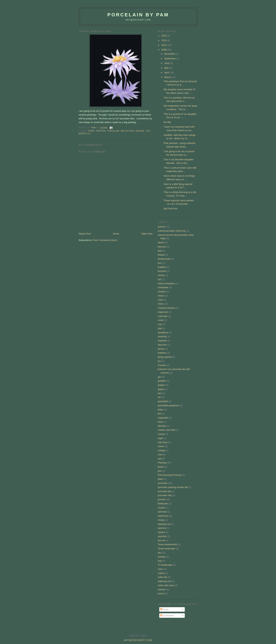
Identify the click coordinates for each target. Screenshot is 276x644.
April (167, 73)
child (160, 300)
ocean (161, 446)
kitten (161, 410)
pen (160, 471)
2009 (164, 50)
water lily (85, 134)
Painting (101, 131)
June (167, 63)
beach (161, 242)
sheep (161, 520)
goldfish (162, 381)
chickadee (163, 287)
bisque (161, 255)
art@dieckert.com (138, 20)
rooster (161, 508)
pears (161, 467)
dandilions (163, 333)
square (140, 131)
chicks (161, 296)
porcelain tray (165, 495)
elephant (162, 341)
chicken (162, 292)
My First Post (170, 209)
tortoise (162, 557)
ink (159, 397)
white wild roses (166, 585)
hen (160, 393)
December (170, 54)
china (91, 131)
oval (160, 455)
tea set (161, 540)
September (170, 58)
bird (160, 251)
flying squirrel (165, 357)
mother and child (166, 430)
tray (160, 561)
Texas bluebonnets (168, 544)
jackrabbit (163, 401)
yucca (161, 593)
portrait (161, 499)
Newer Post (85, 234)
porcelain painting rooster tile (173, 487)
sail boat (162, 512)
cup (160, 324)
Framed (162, 365)
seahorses (163, 516)
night (160, 438)
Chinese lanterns (167, 308)
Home (116, 234)
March (168, 77)
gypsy (161, 389)
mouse (161, 434)
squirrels (162, 536)
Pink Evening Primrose (170, 475)
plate (160, 479)
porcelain (113, 131)
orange (161, 450)
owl (160, 459)
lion (160, 414)
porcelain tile (164, 491)
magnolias (163, 418)
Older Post (147, 234)
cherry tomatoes (166, 283)
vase (160, 569)
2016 (164, 40)
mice (160, 422)
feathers (162, 353)
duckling (162, 336)
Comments (167, 616)
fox (159, 361)
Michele (162, 426)
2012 (164, 45)
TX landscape (165, 565)
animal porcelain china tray (172, 231)
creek (161, 320)
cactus (161, 275)
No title (167, 122)
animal (161, 227)
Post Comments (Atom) (105, 240)
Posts (164, 609)
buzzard (162, 271)
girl (159, 377)
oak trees (163, 442)
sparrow (162, 528)
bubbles (162, 267)
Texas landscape (167, 548)
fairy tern (162, 345)
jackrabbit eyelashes (168, 405)
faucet (161, 349)
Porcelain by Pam (138, 15)
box (160, 263)
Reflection (127, 131)
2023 (164, 36)
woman (162, 589)
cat (159, 279)
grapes (161, 385)
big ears (162, 247)
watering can (164, 581)
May (167, 68)
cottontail (162, 316)
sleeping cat (164, 524)
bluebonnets (164, 259)
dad (160, 328)
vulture (161, 573)
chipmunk (163, 312)
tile (148, 131)
